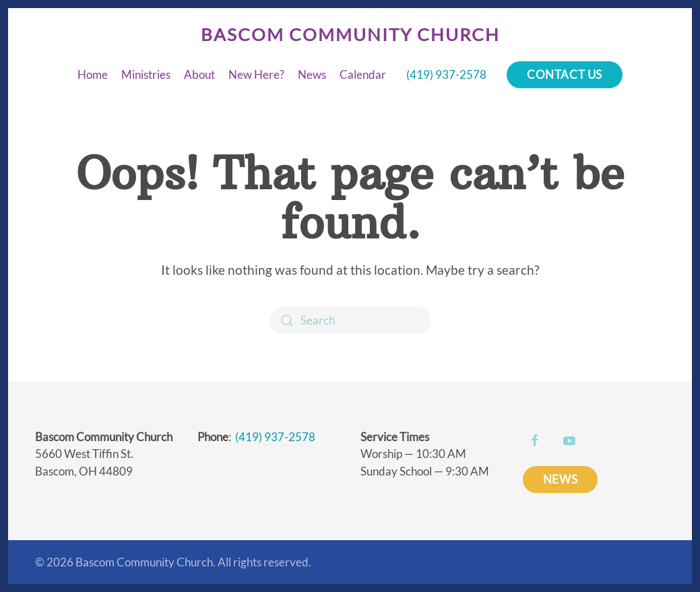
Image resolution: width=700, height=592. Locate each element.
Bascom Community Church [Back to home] (350, 34)
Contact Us (565, 74)
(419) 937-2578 (446, 74)
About (199, 74)
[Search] (350, 321)
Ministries (146, 74)
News (312, 74)
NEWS (560, 479)
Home (93, 74)
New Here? (256, 74)
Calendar (363, 74)
